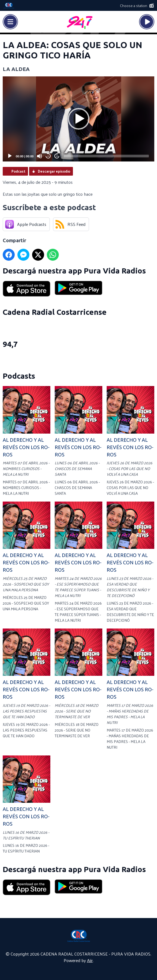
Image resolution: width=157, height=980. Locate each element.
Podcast (18, 171)
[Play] (10, 156)
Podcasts (19, 376)
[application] (78, 119)
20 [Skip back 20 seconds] (48, 156)
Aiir (90, 960)
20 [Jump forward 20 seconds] (57, 156)
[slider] (106, 156)
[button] (79, 119)
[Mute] (39, 156)
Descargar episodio (54, 171)
